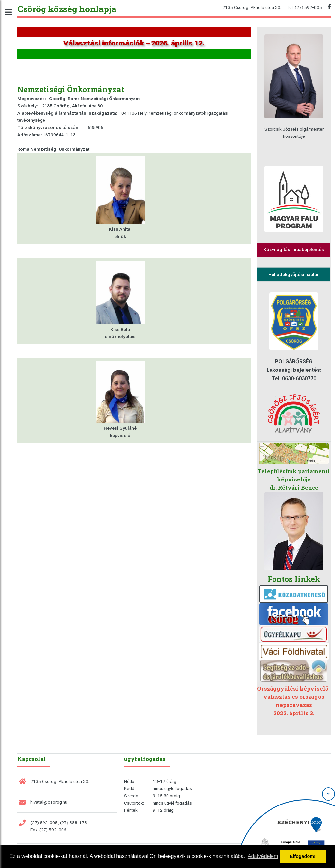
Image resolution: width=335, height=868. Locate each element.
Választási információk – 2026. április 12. (134, 43)
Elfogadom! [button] (303, 856)
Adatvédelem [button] (263, 856)
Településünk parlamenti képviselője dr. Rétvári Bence (294, 479)
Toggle (12, 12)
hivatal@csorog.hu (49, 802)
